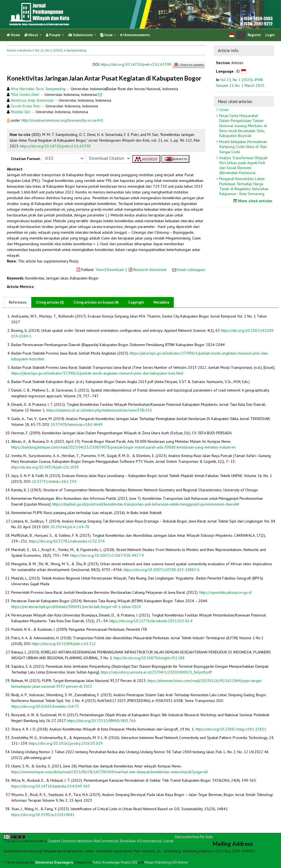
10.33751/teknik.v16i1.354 (54, 481)
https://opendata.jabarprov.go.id (225, 592)
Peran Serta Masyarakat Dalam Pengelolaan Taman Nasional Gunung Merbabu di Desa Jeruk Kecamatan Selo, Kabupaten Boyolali (242, 126)
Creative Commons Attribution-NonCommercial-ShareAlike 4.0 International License (111, 841)
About (32, 35)
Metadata (161, 302)
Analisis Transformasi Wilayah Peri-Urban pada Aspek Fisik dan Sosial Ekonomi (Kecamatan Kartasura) (243, 165)
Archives (25, 50)
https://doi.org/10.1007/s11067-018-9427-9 (107, 555)
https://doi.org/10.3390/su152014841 (43, 815)
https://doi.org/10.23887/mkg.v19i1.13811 (231, 729)
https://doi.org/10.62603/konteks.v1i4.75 (45, 706)
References (18, 302)
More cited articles (254, 201)
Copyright (136, 302)
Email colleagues (191, 270)
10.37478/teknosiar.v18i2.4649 (76, 424)
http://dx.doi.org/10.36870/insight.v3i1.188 (149, 658)
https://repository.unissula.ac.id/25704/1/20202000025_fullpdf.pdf (156, 672)
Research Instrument (148, 270)
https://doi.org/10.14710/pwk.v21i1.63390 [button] (55, 146)
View (100, 270)
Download (115, 270)
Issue (107, 35)
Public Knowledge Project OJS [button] (115, 862)
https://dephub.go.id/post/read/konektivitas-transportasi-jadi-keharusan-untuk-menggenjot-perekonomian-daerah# (146, 504)
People (54, 35)
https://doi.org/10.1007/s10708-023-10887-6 (161, 570)
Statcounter (183, 837)
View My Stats (202, 837)
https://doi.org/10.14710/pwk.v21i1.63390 (136, 65)
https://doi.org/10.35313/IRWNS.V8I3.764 (101, 721)
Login (270, 35)
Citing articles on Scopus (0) (96, 302)
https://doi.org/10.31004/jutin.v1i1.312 (64, 644)
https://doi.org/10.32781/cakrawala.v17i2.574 (67, 541)
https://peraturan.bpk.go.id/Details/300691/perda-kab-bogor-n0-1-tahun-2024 (76, 607)
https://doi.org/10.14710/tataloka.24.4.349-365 (50, 786)
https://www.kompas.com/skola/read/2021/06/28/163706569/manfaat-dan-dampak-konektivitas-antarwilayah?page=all (110, 772)
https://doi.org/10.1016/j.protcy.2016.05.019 (66, 743)
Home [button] (11, 50)
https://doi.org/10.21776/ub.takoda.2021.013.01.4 (151, 621)
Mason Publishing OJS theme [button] (166, 862)
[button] (9, 120)
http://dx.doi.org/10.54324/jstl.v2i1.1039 (45, 467)
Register (254, 35)
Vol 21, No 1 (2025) (49, 50)
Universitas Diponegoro (54, 862)
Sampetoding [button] (76, 50)
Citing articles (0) (50, 302)
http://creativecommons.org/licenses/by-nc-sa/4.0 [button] (62, 120)
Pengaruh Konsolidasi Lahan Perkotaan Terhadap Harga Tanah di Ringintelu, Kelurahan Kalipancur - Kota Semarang (243, 186)
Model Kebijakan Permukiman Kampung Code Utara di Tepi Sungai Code (242, 147)
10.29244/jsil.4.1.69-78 (70, 527)
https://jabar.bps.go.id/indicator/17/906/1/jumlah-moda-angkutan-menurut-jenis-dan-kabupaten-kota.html (97, 373)
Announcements (135, 35)
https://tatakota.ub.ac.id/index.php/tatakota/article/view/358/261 (99, 410)
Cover (223, 110)
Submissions (81, 35)
